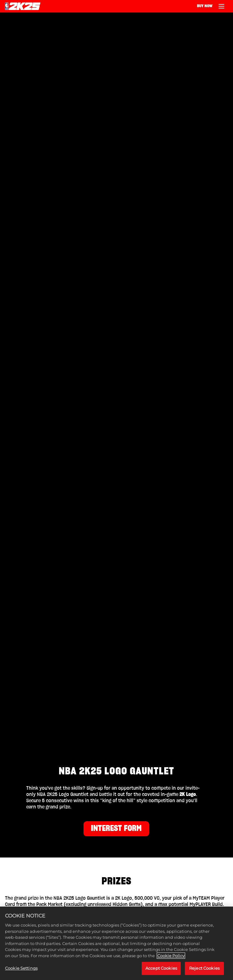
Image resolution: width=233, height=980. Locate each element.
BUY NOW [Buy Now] (205, 6)
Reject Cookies (204, 968)
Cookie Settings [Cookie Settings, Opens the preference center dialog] (21, 968)
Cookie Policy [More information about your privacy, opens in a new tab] (171, 956)
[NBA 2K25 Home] (23, 6)
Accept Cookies (161, 968)
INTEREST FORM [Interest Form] (116, 829)
